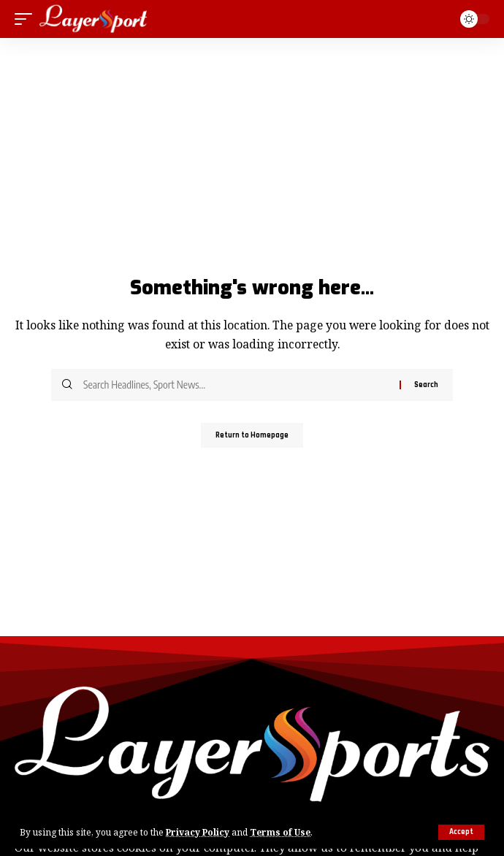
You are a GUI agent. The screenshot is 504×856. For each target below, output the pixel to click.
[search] (438, 19)
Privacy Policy (198, 832)
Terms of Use (280, 832)
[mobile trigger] (27, 19)
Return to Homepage (252, 435)
